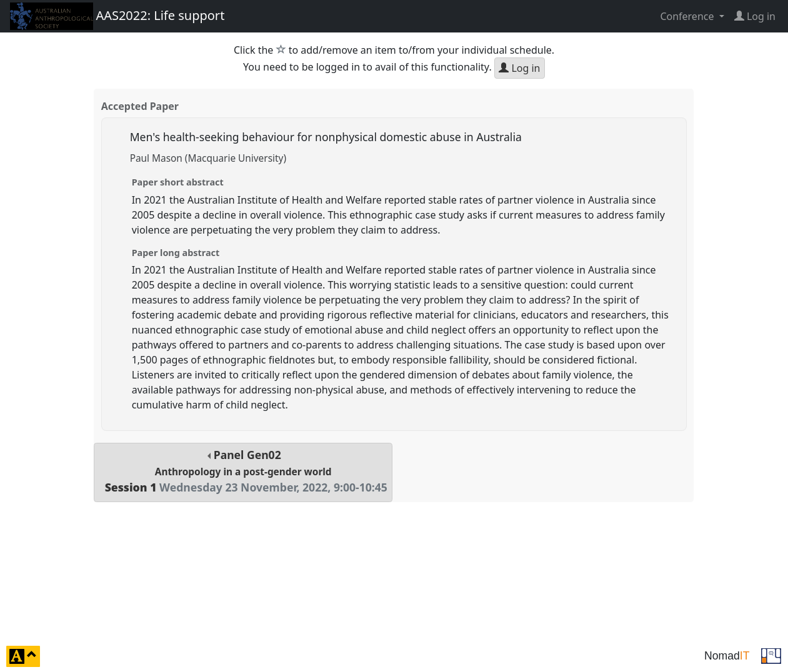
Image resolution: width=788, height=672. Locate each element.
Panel (243, 471)
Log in (519, 68)
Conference (688, 16)
